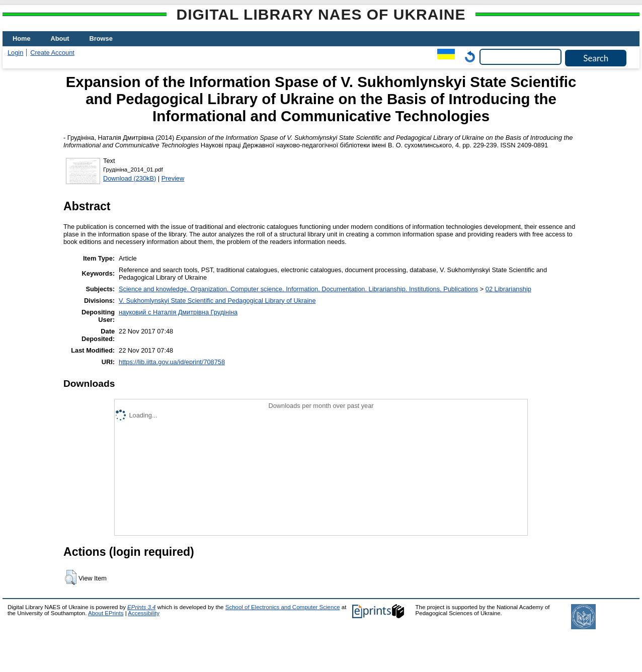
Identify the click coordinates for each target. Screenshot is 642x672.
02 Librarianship (508, 289)
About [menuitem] (60, 38)
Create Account (52, 53)
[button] (71, 577)
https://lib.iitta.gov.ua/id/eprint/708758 (172, 362)
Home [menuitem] (22, 38)
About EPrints (106, 613)
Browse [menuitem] (101, 38)
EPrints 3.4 (141, 607)
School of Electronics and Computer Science (283, 607)
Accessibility (144, 613)
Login (15, 53)
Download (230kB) (130, 178)
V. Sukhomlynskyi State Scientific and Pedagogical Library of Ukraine (217, 301)
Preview (173, 178)
